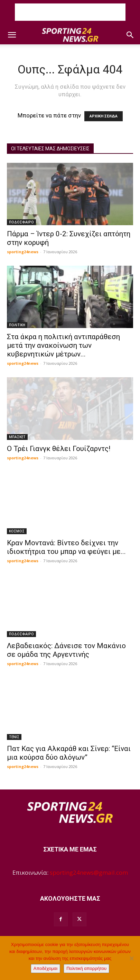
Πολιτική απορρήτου (86, 968)
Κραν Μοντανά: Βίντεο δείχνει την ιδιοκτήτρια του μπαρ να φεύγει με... (66, 547)
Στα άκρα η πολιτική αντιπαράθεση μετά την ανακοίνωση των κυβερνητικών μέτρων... (63, 345)
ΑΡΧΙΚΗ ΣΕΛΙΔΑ (104, 116)
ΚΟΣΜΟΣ (17, 531)
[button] (12, 35)
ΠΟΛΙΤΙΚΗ (17, 325)
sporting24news (23, 252)
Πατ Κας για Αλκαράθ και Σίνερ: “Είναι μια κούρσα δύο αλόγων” (69, 753)
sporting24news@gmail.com (89, 872)
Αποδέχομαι (45, 968)
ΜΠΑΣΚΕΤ (17, 437)
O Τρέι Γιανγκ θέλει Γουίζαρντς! (59, 449)
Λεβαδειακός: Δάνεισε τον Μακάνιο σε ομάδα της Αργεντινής (66, 650)
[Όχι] (131, 958)
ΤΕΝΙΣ (14, 737)
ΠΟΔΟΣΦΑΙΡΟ (21, 222)
